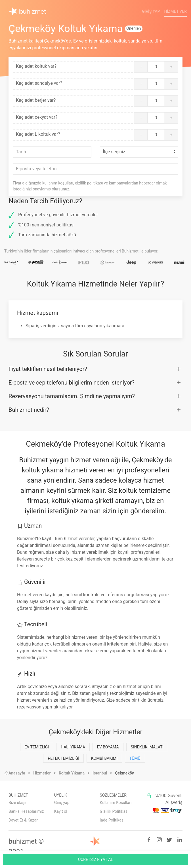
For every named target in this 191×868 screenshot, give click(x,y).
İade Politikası (112, 820)
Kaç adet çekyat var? (37, 117)
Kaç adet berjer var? (36, 100)
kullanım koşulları (58, 183)
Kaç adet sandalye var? (39, 83)
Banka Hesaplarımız (26, 811)
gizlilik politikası (89, 183)
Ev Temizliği (37, 747)
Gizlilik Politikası (114, 811)
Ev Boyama (108, 747)
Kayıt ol (61, 811)
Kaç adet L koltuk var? (38, 134)
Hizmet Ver (175, 11)
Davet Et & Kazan (24, 820)
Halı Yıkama (73, 747)
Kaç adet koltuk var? (36, 66)
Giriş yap (62, 803)
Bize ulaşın (18, 803)
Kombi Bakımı (104, 758)
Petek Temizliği (63, 758)
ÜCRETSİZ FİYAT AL (95, 859)
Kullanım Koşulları (116, 803)
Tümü (135, 758)
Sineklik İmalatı (147, 747)
